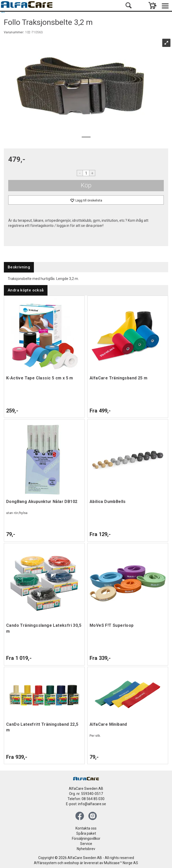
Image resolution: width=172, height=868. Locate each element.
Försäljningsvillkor (86, 839)
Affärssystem (45, 863)
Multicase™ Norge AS (121, 863)
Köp (86, 185)
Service (86, 844)
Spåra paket (86, 833)
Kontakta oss (86, 828)
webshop (72, 863)
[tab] (19, 267)
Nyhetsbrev (86, 849)
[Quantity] (86, 173)
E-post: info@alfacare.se (86, 804)
